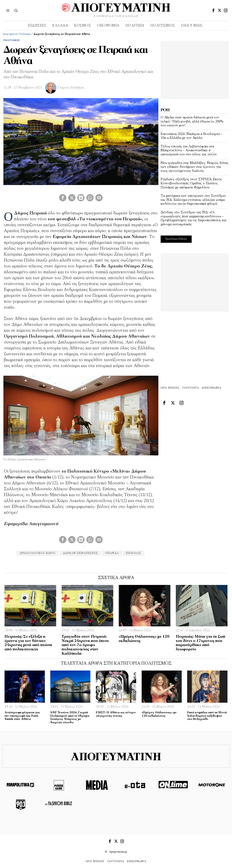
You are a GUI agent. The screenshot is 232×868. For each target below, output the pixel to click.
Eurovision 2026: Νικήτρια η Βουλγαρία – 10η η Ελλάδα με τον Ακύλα (192, 136)
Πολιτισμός (25, 34)
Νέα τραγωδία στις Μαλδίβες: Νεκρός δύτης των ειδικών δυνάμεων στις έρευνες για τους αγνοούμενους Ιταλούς (195, 167)
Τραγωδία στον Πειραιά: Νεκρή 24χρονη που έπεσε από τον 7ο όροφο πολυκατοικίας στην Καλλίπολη (85, 645)
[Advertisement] (195, 69)
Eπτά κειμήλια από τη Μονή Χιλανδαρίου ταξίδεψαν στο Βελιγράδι (207, 716)
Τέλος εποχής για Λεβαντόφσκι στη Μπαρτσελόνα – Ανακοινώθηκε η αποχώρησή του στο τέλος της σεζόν (189, 150)
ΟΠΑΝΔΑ (112, 553)
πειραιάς (134, 553)
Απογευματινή (10, 34)
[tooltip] (213, 10)
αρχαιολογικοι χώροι (37, 553)
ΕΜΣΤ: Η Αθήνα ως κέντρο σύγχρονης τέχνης (116, 714)
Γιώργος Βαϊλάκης (71, 88)
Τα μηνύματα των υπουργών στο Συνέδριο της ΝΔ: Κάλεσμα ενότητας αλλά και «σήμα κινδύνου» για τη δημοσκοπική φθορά (193, 200)
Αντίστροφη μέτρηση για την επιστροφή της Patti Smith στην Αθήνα (22, 716)
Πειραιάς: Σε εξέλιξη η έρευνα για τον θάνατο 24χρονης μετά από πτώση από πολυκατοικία (28, 643)
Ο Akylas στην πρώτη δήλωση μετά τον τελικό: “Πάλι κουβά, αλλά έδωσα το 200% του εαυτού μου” (192, 121)
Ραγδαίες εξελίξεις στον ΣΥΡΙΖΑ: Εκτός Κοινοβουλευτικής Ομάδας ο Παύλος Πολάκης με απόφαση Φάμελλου (191, 183)
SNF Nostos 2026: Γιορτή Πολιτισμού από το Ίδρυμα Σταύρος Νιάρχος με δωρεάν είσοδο (70, 718)
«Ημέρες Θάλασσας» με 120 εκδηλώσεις (144, 639)
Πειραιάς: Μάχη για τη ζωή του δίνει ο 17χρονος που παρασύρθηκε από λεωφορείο (201, 643)
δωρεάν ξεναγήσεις (80, 553)
